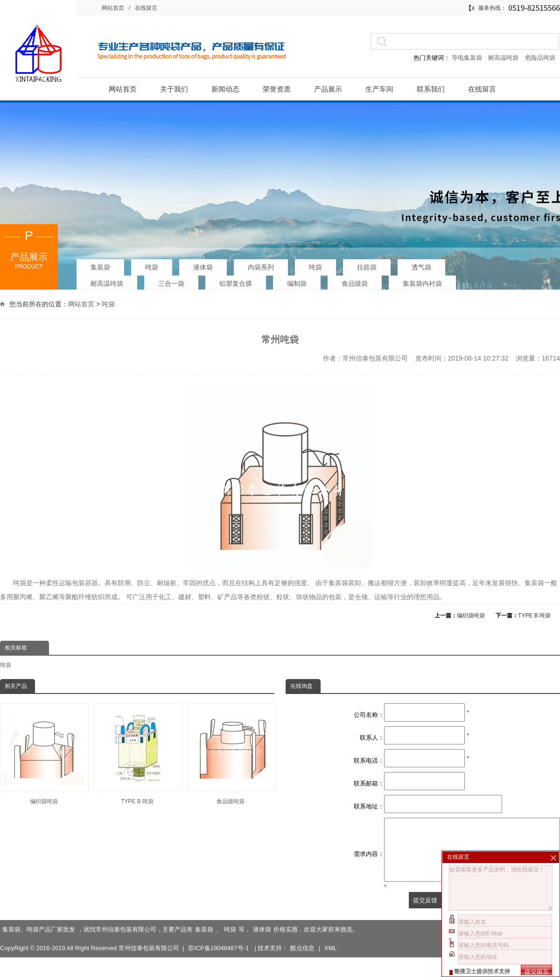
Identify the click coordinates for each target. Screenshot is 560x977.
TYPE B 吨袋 (534, 616)
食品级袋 (355, 281)
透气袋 (421, 264)
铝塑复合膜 (236, 281)
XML (331, 947)
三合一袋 (171, 281)
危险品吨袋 (540, 58)
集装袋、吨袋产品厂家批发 (39, 928)
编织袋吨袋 (471, 616)
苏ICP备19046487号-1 (219, 947)
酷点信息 (302, 947)
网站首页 (113, 8)
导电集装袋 (467, 58)
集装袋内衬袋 (422, 281)
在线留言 (146, 8)
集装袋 (100, 264)
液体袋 (203, 264)
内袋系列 (261, 264)
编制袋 (297, 281)
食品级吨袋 (231, 754)
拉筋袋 (367, 264)
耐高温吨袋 (504, 58)
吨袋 (152, 264)
